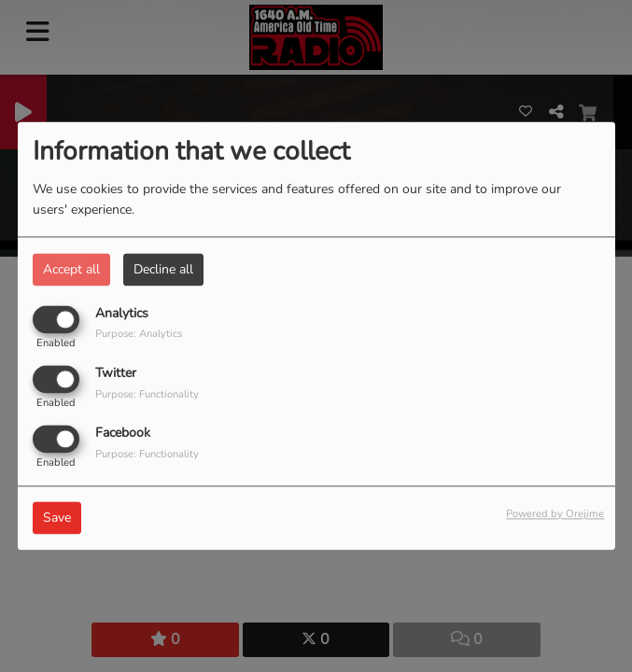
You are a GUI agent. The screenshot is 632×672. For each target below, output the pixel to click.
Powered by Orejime (555, 515)
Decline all (163, 269)
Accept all (71, 269)
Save (57, 518)
